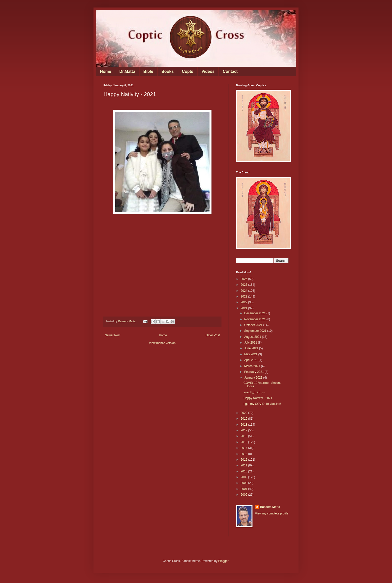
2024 (244, 291)
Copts (188, 71)
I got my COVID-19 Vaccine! (262, 404)
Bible (148, 71)
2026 (244, 279)
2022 (244, 302)
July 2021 (251, 343)
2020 (244, 413)
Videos (208, 71)
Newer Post (112, 335)
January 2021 (254, 378)
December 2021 (255, 313)
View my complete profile (272, 513)
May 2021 (251, 354)
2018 (244, 425)
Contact (230, 71)
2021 (244, 308)
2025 (244, 285)
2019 (244, 419)
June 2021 (252, 348)
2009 (244, 477)
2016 (244, 436)
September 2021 (256, 331)
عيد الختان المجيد (254, 392)
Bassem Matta (270, 507)
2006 (244, 495)
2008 (244, 483)
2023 (244, 297)
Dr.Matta (127, 71)
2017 (244, 430)
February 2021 (254, 372)
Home (105, 71)
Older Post (213, 335)
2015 (244, 442)
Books (168, 71)
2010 (244, 471)
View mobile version (162, 343)
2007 (244, 489)
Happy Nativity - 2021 (258, 398)
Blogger (223, 561)
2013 (244, 454)
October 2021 (254, 325)
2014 (244, 448)
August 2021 (253, 337)
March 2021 (253, 366)
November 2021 (255, 319)
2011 (244, 465)
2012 (244, 460)
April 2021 (251, 360)
